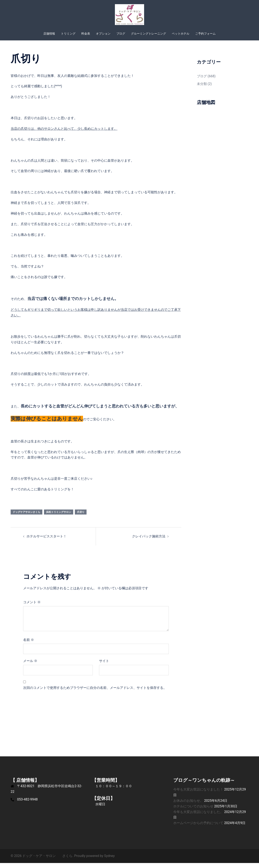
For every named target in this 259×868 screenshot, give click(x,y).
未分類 (202, 89)
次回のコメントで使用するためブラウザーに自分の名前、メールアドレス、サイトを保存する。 (95, 693)
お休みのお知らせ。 (188, 806)
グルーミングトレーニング (148, 34)
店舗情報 (49, 34)
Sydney (109, 861)
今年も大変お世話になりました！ (198, 794)
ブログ (121, 34)
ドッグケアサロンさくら (26, 517)
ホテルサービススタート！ (47, 541)
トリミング (68, 34)
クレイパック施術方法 (149, 541)
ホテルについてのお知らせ (193, 811)
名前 (29, 645)
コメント (32, 607)
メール (30, 666)
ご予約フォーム (205, 34)
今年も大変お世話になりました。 (198, 817)
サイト (104, 666)
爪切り (81, 517)
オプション (103, 34)
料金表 (86, 34)
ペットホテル (181, 34)
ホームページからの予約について (198, 828)
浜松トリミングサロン (59, 517)
